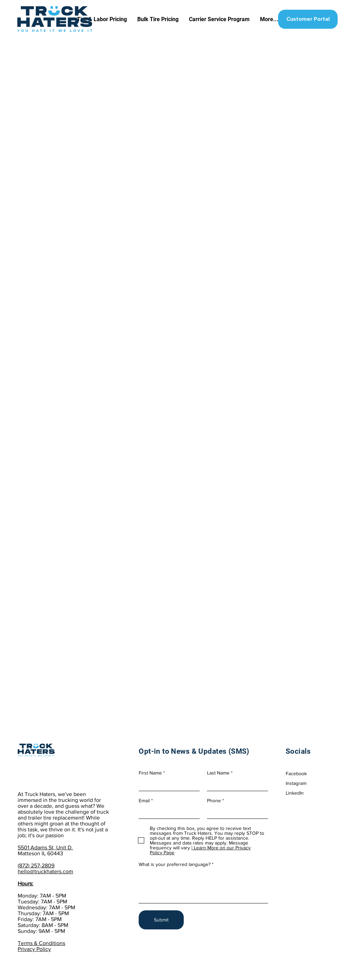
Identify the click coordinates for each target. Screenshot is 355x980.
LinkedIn (295, 793)
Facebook (296, 773)
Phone (214, 800)
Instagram (296, 783)
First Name (150, 773)
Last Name (218, 773)
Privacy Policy (34, 949)
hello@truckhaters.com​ (45, 871)
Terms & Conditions (41, 943)
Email (144, 800)
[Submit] (161, 920)
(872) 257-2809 (36, 865)
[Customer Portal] (308, 19)
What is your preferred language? (175, 864)
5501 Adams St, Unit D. (45, 847)
